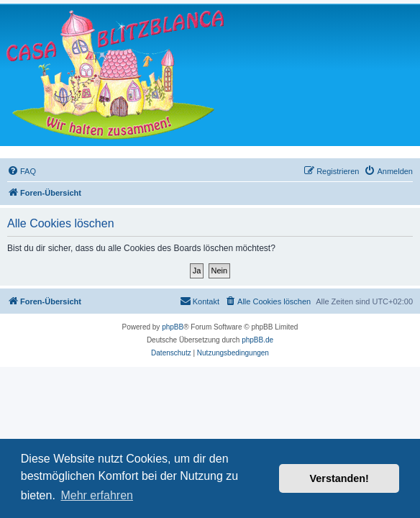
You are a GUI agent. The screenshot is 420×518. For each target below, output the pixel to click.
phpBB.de (257, 340)
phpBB (173, 327)
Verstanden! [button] (339, 478)
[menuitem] (22, 171)
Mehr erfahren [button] (97, 495)
